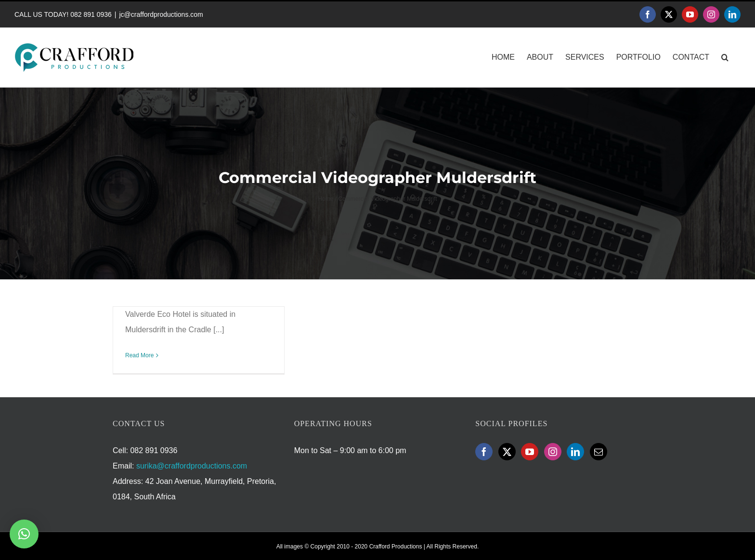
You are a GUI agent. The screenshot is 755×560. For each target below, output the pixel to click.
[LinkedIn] (575, 452)
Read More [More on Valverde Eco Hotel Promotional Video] (139, 355)
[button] (725, 57)
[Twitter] (507, 452)
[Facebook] (484, 452)
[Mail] (599, 452)
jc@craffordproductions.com (161, 14)
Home (325, 199)
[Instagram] (553, 452)
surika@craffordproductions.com (192, 466)
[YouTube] (530, 452)
